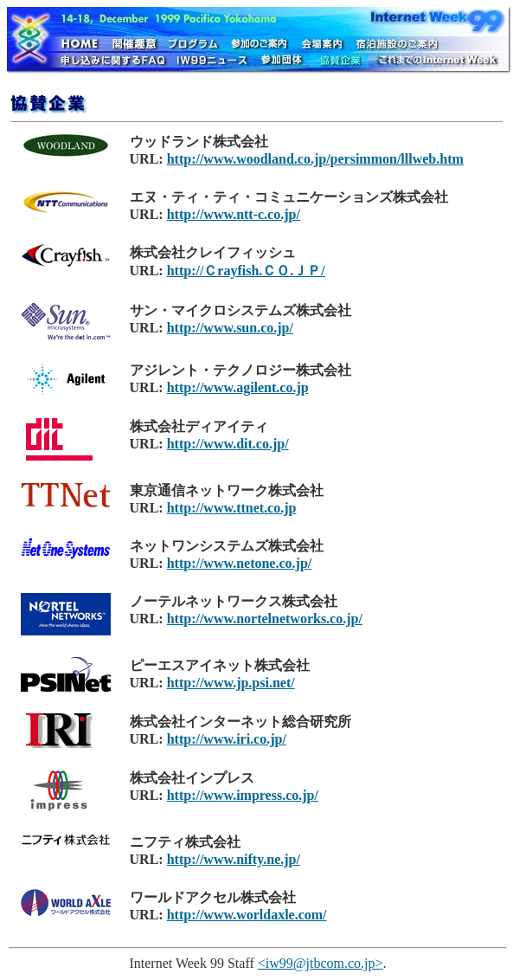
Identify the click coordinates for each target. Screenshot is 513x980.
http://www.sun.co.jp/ (230, 328)
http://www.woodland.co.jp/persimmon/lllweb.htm (315, 159)
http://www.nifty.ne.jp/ (234, 859)
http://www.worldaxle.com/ (247, 915)
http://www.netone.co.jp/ (240, 563)
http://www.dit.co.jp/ (228, 444)
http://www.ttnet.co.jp (232, 508)
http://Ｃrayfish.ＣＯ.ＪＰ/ (246, 271)
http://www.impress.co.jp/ (243, 795)
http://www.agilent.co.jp (238, 387)
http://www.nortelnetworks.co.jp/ (265, 619)
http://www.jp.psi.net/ (231, 683)
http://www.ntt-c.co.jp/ (234, 214)
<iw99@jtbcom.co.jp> (321, 963)
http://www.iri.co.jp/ (227, 739)
